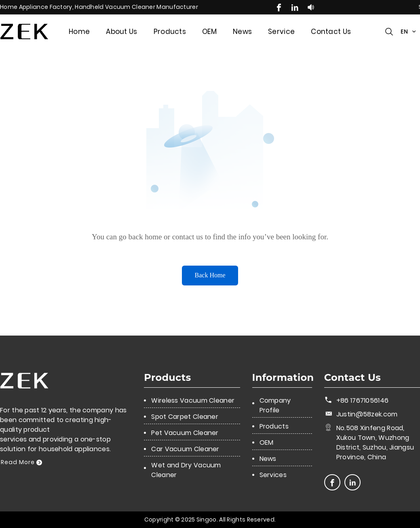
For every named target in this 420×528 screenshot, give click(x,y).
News (242, 32)
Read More (21, 462)
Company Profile (275, 405)
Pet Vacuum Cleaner (185, 433)
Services (273, 475)
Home (79, 32)
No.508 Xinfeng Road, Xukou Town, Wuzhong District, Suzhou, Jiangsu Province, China (375, 442)
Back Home (210, 275)
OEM (209, 32)
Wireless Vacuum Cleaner (193, 400)
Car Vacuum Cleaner (185, 449)
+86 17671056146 (363, 400)
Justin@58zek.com (367, 414)
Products (170, 32)
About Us (121, 32)
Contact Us (331, 32)
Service (281, 32)
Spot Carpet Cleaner (185, 417)
